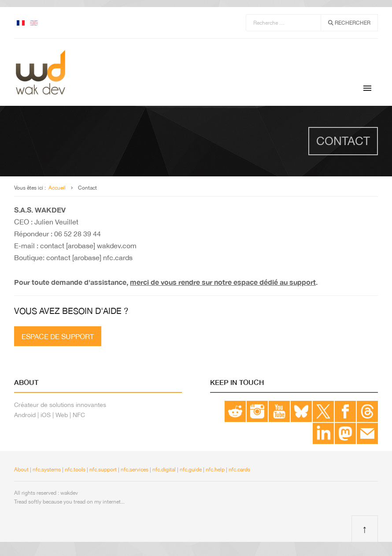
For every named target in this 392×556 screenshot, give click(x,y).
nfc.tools (75, 470)
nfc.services (135, 470)
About (21, 470)
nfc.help (215, 470)
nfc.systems (46, 470)
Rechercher (349, 23)
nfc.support (103, 470)
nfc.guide (191, 470)
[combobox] (283, 23)
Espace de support (58, 336)
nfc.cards (239, 470)
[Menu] (367, 88)
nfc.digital (164, 470)
